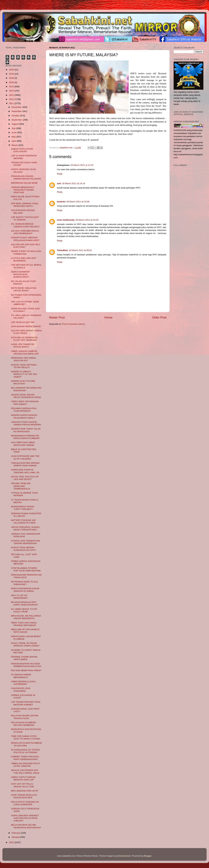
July (14, 128)
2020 (12, 70)
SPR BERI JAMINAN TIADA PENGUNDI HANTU (25, 205)
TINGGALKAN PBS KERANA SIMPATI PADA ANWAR (25, 464)
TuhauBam (62, 250)
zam (59, 183)
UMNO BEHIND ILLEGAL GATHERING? (23, 683)
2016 (12, 82)
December (17, 107)
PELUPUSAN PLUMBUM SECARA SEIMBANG (23, 724)
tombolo (61, 202)
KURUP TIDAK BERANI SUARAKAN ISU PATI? (24, 549)
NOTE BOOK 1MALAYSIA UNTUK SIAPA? (24, 289)
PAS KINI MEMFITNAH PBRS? (26, 670)
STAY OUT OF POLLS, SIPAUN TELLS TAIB (23, 785)
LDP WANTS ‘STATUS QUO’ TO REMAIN (25, 218)
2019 (12, 74)
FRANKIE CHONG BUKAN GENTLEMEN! (24, 658)
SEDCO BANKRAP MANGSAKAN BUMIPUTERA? (20, 274)
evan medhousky (66, 220)
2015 (12, 87)
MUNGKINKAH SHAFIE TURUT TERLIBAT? (23, 508)
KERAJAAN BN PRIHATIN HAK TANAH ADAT (26, 576)
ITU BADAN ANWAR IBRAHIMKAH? (21, 676)
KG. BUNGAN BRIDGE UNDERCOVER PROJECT (25, 225)
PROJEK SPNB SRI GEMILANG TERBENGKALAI (21, 486)
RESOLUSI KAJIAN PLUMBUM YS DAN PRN (26, 744)
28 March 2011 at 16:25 (87, 220)
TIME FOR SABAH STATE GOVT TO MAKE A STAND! (26, 737)
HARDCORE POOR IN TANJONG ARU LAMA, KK (25, 471)
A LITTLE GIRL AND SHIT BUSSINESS (24, 259)
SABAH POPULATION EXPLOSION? (22, 150)
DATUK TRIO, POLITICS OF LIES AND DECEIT (25, 478)
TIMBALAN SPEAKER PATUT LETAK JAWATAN (26, 765)
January (16, 837)
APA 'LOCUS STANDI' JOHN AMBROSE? (25, 303)
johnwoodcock (124, 856)
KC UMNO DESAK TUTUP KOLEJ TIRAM (24, 610)
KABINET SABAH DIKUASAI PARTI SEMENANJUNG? (25, 758)
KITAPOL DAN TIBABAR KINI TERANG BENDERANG (25, 542)
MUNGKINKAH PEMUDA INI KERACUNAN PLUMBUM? (25, 437)
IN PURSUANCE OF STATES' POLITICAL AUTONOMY (26, 751)
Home (108, 317)
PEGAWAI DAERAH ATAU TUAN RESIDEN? (24, 410)
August (15, 124)
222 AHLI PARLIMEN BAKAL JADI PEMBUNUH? (25, 232)
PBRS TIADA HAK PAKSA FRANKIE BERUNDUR (24, 624)
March (15, 145)
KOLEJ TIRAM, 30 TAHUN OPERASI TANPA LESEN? (25, 644)
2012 (12, 99)
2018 (12, 78)
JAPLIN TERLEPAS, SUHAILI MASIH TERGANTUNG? (25, 528)
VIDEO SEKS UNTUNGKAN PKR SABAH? (25, 403)
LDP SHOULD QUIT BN (23, 322)
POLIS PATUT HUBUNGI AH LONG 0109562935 (25, 803)
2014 (12, 91)
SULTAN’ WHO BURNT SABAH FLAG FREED (26, 332)
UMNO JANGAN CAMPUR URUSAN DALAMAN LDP (25, 352)
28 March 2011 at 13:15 (82, 165)
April (14, 141)
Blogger (148, 856)
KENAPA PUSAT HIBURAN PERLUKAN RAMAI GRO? (25, 239)
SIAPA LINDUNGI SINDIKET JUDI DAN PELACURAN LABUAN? (25, 818)
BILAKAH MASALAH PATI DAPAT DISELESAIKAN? (25, 603)
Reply (60, 174)
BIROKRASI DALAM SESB (24, 183)
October (16, 116)
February (16, 833)
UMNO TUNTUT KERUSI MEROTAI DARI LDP (23, 778)
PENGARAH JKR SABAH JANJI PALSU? (24, 359)
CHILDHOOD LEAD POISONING (21, 690)
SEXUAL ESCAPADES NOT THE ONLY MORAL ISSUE (25, 772)
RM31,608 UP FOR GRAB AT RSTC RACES (25, 631)
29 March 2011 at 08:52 (80, 250)
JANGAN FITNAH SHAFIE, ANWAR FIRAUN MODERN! (26, 423)
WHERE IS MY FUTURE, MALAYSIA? (23, 382)
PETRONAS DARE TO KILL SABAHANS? (25, 583)
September (17, 120)
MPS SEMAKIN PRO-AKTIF (25, 791)
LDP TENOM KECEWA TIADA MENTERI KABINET (26, 703)
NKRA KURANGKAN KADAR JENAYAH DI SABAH (25, 590)
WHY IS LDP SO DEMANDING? (20, 597)
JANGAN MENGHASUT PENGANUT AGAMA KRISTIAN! (23, 190)
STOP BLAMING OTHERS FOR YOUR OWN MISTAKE (26, 569)
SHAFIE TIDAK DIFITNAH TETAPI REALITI (24, 366)
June (14, 132)
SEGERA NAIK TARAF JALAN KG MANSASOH (26, 430)
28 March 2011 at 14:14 (74, 183)
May (14, 137)
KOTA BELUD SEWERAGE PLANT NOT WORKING (24, 339)
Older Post (159, 317)
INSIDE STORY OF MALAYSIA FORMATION (26, 253)
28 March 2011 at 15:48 (78, 202)
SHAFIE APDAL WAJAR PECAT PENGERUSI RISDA (26, 396)
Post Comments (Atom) (74, 324)
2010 (12, 842)
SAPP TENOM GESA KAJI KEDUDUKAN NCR (24, 796)
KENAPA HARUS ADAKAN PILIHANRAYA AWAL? (24, 416)
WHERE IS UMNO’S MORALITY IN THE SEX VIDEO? (24, 374)
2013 (12, 95)
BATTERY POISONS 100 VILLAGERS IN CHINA (23, 521)
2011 (12, 103)
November (17, 111)
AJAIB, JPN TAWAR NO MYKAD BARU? (23, 346)
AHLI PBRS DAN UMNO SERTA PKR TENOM (23, 444)
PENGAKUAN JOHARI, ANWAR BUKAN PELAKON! (26, 177)
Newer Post (57, 317)
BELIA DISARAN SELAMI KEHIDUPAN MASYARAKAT (26, 826)
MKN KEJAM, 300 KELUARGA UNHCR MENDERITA (26, 617)
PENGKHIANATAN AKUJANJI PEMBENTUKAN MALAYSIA (26, 665)
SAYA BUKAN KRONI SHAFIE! (26, 326)
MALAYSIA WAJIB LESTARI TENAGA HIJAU (25, 717)
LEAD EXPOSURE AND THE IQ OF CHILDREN (25, 457)
